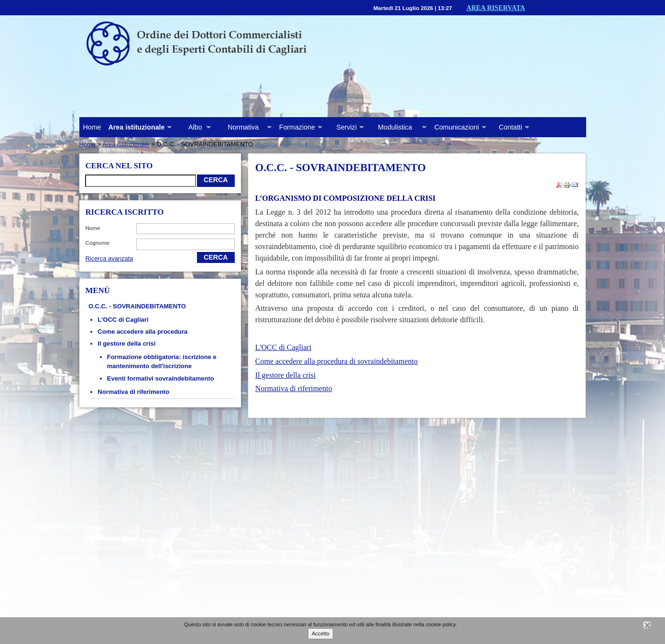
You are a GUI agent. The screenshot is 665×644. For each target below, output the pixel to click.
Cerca (216, 180)
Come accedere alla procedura (142, 332)
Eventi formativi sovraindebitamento (161, 378)
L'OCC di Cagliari (123, 320)
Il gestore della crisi (126, 344)
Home (92, 127)
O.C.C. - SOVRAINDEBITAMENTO (137, 306)
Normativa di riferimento (133, 392)
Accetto (321, 633)
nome (93, 228)
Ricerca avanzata (109, 258)
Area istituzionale (126, 144)
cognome (97, 243)
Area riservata (496, 8)
